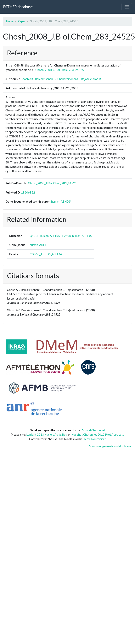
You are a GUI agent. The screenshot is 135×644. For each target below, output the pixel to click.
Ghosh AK (27, 79)
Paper (22, 21)
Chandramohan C (68, 79)
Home (10, 21)
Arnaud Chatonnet (93, 430)
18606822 (28, 192)
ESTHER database (18, 7)
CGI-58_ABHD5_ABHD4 (46, 254)
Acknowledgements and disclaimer (110, 446)
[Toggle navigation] (127, 7)
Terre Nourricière (95, 439)
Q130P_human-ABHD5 (45, 236)
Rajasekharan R (91, 79)
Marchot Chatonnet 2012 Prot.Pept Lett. (98, 434)
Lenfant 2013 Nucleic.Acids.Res (47, 434)
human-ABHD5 (61, 201)
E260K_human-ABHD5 (77, 236)
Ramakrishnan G (45, 79)
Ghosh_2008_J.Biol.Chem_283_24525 (60, 70)
